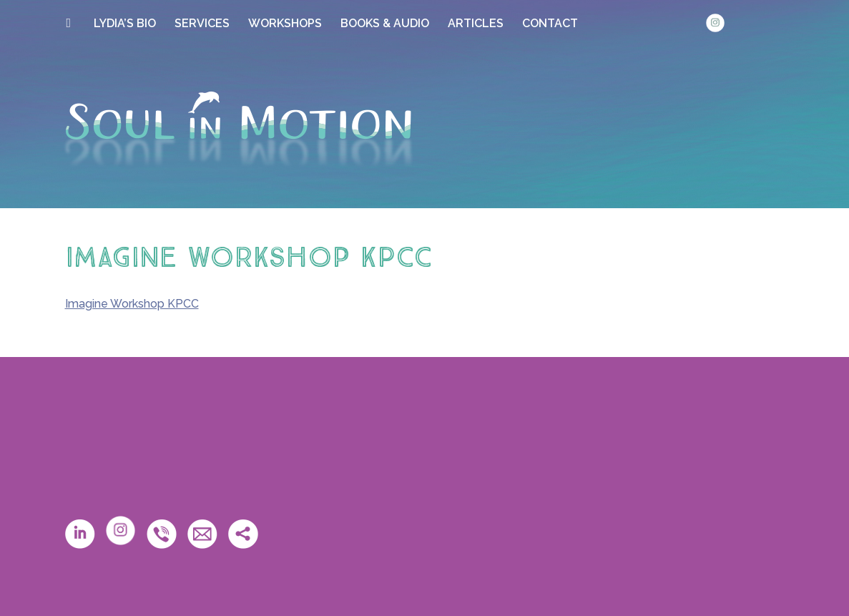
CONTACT (550, 23)
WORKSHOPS (285, 23)
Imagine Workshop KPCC (132, 304)
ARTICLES (476, 23)
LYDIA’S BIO (125, 23)
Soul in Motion (238, 129)
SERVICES (202, 23)
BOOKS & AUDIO (385, 23)
